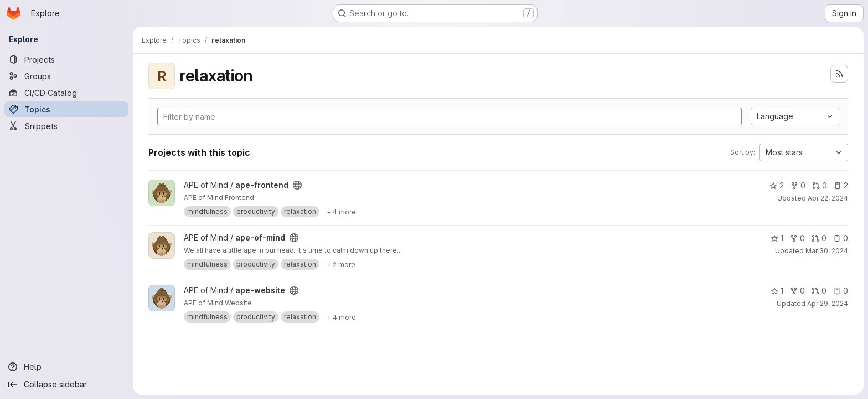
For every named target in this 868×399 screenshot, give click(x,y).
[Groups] (66, 76)
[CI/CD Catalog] (66, 93)
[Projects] (66, 59)
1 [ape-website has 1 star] (777, 291)
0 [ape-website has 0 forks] (797, 291)
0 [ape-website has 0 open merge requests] (819, 291)
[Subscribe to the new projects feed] (839, 74)
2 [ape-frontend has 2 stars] (777, 185)
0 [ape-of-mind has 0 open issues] (841, 238)
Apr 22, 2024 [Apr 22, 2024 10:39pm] (828, 198)
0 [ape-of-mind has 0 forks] (797, 238)
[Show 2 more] (341, 264)
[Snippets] (66, 126)
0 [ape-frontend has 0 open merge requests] (820, 185)
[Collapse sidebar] (66, 385)
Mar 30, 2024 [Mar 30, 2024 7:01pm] (827, 251)
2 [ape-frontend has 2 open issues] (841, 185)
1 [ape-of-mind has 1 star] (777, 238)
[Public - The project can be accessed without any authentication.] (297, 185)
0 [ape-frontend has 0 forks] (798, 185)
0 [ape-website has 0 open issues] (841, 291)
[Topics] (66, 109)
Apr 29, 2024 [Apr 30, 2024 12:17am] (828, 303)
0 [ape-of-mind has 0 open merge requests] (819, 238)
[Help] (66, 367)
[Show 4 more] (341, 212)
